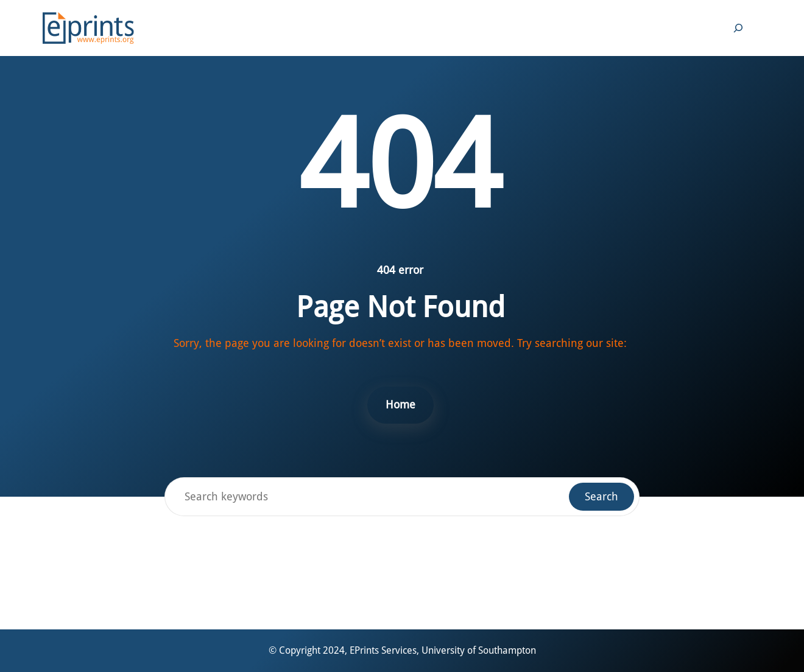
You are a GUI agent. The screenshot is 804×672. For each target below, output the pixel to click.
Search (601, 496)
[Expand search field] (738, 28)
